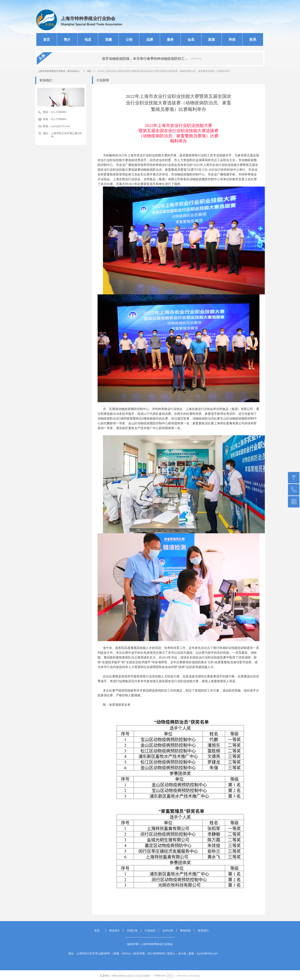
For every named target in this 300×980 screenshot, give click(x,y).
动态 (89, 71)
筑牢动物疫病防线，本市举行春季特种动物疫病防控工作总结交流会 (146, 59)
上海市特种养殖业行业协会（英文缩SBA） (59, 71)
